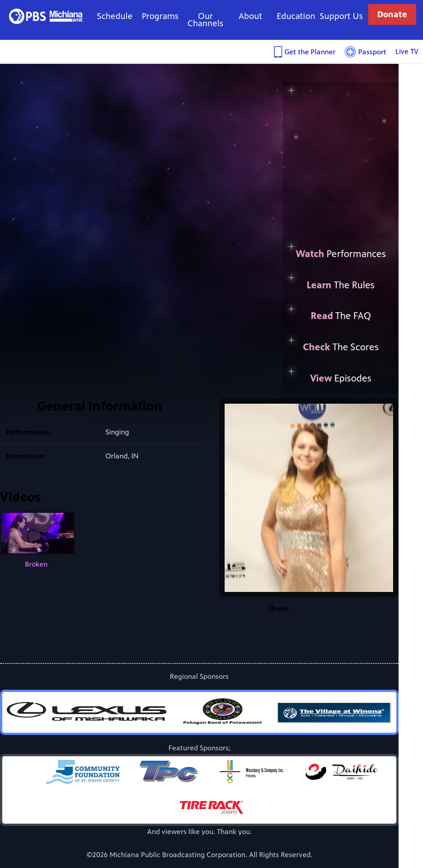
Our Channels (205, 20)
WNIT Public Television (46, 16)
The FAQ (341, 316)
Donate (392, 14)
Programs (160, 16)
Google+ (341, 609)
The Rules (341, 285)
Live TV (407, 51)
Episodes (341, 378)
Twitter (323, 609)
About (250, 16)
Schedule (115, 16)
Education (296, 16)
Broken (38, 540)
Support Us (341, 16)
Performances (341, 254)
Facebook (305, 609)
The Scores (341, 347)
